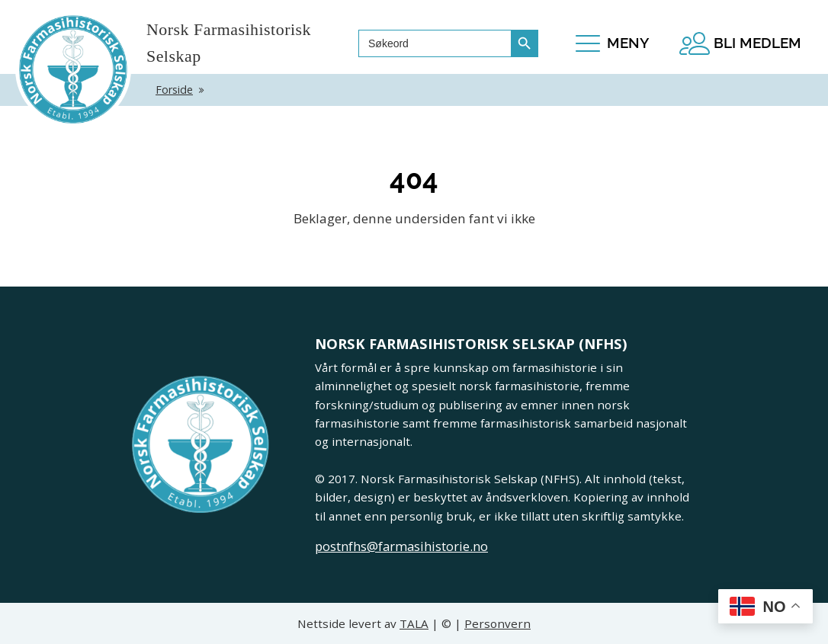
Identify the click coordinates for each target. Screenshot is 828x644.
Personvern (497, 623)
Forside (174, 90)
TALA (414, 623)
